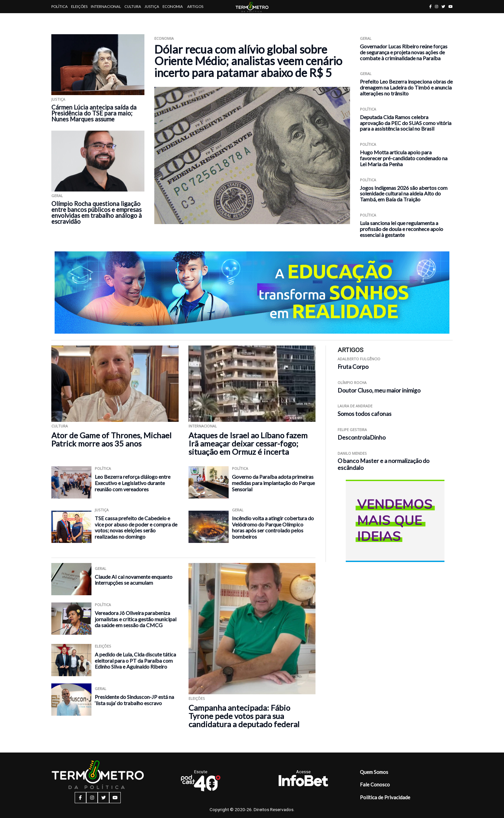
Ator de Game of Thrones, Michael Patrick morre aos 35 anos (111, 439)
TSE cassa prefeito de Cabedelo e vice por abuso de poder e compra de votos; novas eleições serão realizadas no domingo (136, 527)
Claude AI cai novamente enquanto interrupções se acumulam (134, 580)
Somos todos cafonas (365, 414)
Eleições (79, 6)
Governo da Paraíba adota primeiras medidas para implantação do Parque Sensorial (273, 483)
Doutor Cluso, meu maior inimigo (379, 390)
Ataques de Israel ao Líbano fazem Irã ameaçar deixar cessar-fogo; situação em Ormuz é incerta (248, 443)
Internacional (106, 6)
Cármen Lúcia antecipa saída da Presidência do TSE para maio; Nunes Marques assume (94, 113)
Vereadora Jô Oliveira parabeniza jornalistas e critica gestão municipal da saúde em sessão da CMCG (136, 619)
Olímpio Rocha (352, 383)
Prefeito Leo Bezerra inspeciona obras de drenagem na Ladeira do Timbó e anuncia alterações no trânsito (406, 87)
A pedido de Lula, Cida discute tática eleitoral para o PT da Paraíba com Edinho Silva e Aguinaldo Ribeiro (135, 660)
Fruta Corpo (353, 367)
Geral (57, 196)
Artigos (195, 6)
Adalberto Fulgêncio (359, 359)
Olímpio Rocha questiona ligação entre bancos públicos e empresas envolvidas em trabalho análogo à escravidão (97, 213)
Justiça (152, 6)
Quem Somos (374, 772)
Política (60, 6)
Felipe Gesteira (352, 430)
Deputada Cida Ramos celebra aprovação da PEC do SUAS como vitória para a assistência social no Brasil (406, 123)
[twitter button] (443, 6)
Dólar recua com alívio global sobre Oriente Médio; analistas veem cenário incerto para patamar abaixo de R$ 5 (248, 61)
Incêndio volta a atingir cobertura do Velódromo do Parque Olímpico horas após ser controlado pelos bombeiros (273, 527)
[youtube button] (451, 6)
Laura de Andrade (355, 406)
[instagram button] (437, 6)
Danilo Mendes (352, 453)
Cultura (133, 6)
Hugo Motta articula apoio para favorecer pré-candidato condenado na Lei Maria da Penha (404, 158)
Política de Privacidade (385, 797)
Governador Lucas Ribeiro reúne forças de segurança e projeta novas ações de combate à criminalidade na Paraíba (404, 52)
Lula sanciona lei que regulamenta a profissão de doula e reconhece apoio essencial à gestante (402, 229)
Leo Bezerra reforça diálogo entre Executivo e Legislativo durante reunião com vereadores (133, 483)
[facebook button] (430, 6)
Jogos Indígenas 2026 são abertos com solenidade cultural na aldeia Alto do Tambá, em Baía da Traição (404, 194)
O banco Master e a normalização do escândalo (383, 464)
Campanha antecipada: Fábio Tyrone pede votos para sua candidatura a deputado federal (244, 716)
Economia (173, 6)
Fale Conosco (375, 784)
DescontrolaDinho (362, 437)
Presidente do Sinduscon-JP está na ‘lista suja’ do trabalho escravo (134, 700)
